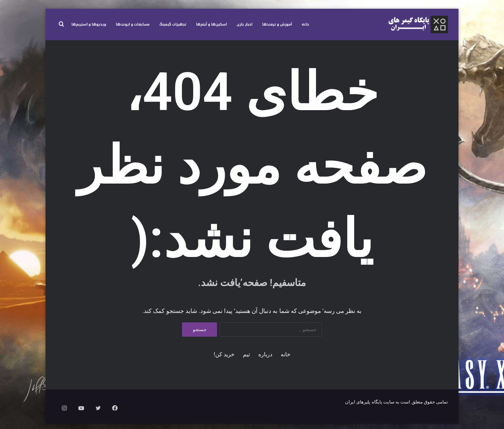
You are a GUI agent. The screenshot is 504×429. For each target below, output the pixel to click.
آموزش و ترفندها (277, 24)
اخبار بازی (244, 24)
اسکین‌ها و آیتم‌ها (211, 24)
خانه (305, 24)
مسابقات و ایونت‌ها (133, 24)
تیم (246, 360)
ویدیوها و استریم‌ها (89, 24)
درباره (265, 360)
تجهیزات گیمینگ (173, 24)
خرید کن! (224, 360)
